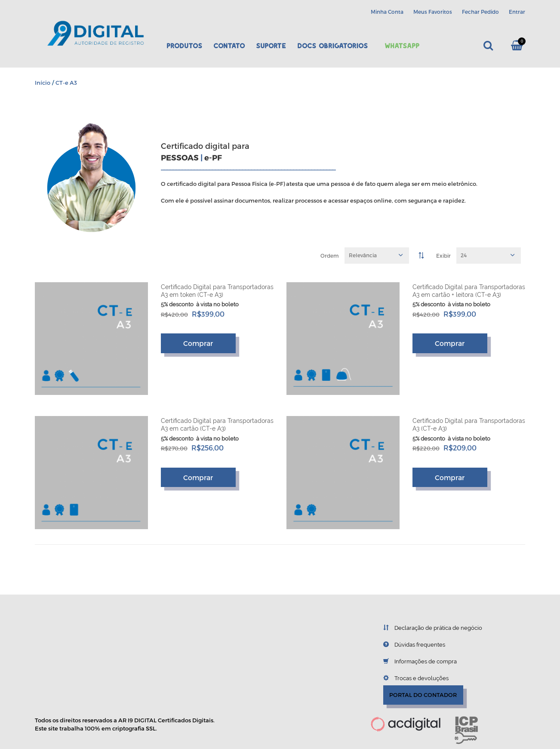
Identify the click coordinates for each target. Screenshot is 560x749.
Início (43, 83)
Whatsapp (402, 46)
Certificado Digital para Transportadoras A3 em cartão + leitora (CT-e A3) (469, 291)
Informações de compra (414, 661)
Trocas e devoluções (409, 678)
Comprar (198, 343)
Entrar (517, 12)
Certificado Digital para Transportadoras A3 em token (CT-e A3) (217, 291)
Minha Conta (387, 12)
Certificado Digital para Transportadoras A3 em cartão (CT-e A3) (217, 425)
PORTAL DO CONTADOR (423, 695)
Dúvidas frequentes (408, 644)
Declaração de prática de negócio (426, 628)
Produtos (184, 46)
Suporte (271, 46)
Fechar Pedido (480, 12)
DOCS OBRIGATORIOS (332, 46)
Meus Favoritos (433, 12)
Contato (229, 46)
